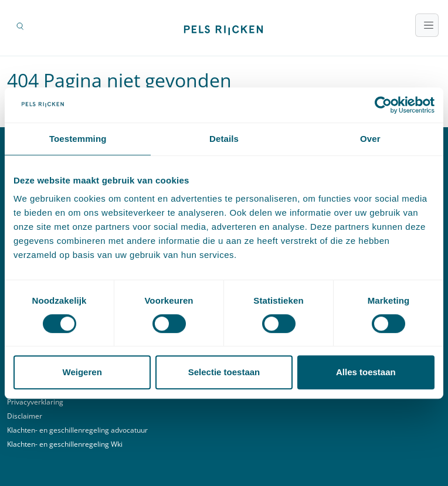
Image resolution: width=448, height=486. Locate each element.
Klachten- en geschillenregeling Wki (65, 444)
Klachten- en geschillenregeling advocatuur (77, 430)
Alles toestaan (366, 372)
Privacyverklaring (35, 402)
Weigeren (82, 372)
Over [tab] (370, 139)
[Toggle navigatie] (427, 25)
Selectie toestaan (224, 372)
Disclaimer (25, 416)
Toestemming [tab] (78, 139)
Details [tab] (224, 139)
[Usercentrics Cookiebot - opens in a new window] (383, 105)
